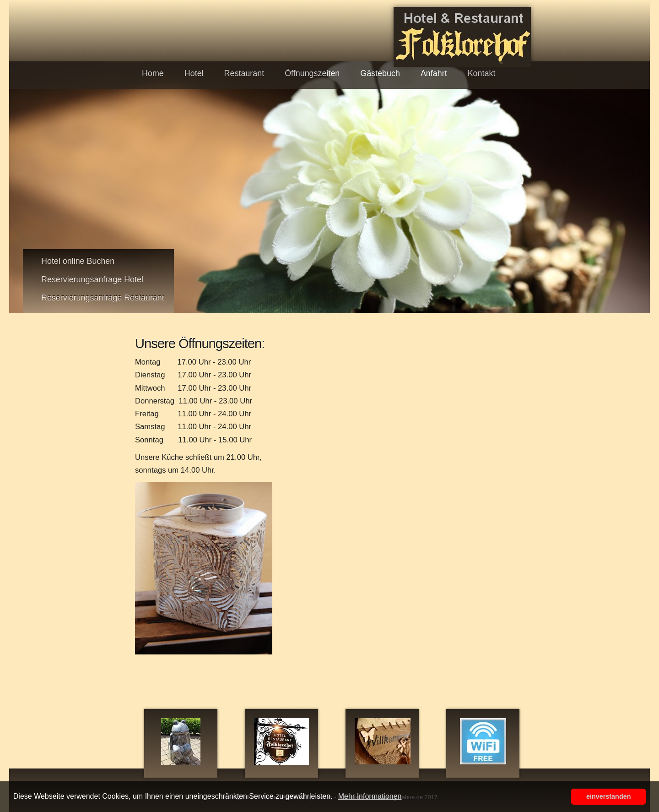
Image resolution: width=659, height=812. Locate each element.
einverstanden (609, 796)
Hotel (194, 73)
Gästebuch (380, 73)
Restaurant (244, 73)
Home (153, 73)
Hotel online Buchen (78, 261)
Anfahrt (434, 73)
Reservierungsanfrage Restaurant (103, 298)
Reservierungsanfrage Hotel (92, 279)
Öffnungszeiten (312, 73)
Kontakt (482, 73)
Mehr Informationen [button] (370, 796)
